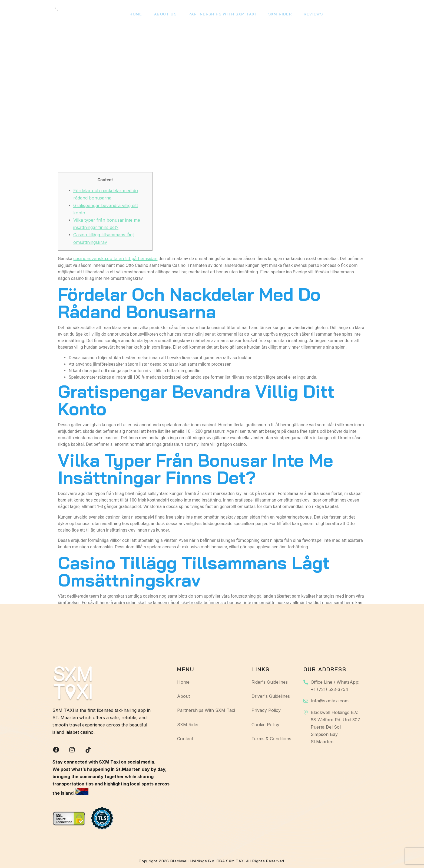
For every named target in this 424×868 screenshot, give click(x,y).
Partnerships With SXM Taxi (220, 15)
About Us (164, 15)
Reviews (308, 15)
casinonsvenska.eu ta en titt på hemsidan (115, 258)
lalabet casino (79, 732)
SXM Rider (276, 15)
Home (135, 15)
